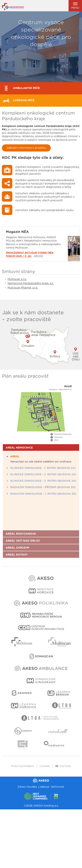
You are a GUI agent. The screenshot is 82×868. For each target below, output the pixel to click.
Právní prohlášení (23, 766)
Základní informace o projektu (26, 148)
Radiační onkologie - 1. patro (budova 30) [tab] (41, 494)
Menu (75, 6)
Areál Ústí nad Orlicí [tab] (23, 541)
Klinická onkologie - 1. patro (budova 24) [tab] (41, 468)
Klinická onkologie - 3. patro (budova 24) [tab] (41, 481)
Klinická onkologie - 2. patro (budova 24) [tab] (41, 474)
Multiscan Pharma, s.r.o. (23, 288)
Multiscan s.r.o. (17, 279)
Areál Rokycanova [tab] (21, 534)
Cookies (45, 766)
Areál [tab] (13, 456)
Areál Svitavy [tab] (17, 555)
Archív (39, 256)
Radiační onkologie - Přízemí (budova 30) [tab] (41, 487)
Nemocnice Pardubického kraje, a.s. (31, 283)
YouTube (63, 766)
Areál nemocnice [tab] (19, 448)
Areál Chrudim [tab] (17, 548)
